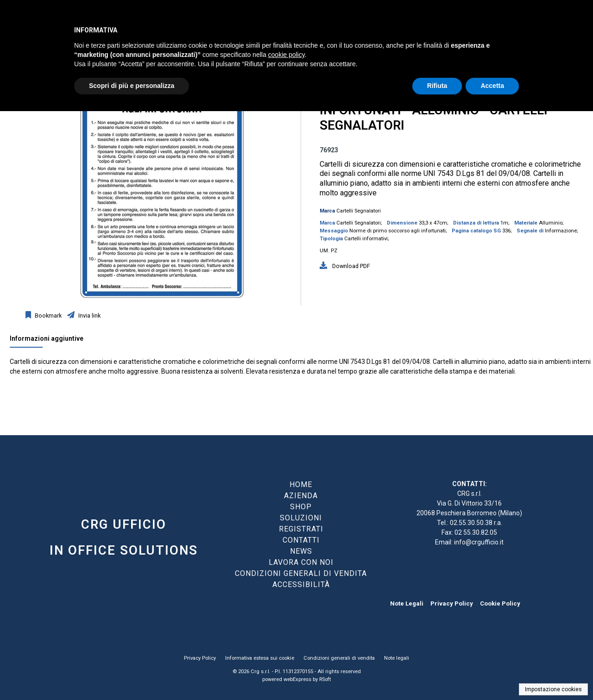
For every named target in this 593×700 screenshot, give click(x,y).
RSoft (325, 679)
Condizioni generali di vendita (339, 658)
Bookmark (47, 316)
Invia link (89, 316)
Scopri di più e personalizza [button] (132, 86)
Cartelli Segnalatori (359, 211)
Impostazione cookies (553, 689)
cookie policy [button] (287, 55)
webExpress (297, 679)
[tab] (51, 341)
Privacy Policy (452, 603)
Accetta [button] (492, 86)
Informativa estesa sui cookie (260, 658)
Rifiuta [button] (437, 86)
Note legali (397, 658)
